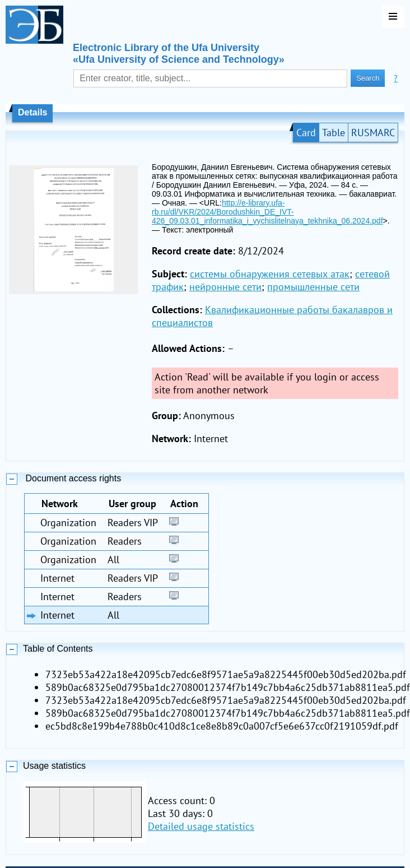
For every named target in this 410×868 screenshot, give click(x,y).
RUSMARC (373, 133)
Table (334, 133)
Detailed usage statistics (201, 826)
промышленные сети (313, 287)
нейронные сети (225, 287)
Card (306, 133)
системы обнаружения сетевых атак (270, 274)
